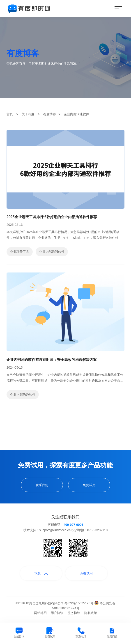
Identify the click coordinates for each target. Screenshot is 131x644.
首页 (10, 114)
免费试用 (89, 485)
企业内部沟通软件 (52, 252)
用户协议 (57, 613)
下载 (41, 573)
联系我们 (42, 485)
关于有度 (28, 114)
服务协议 (74, 613)
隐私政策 (91, 613)
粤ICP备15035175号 (79, 603)
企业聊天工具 (20, 252)
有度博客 (50, 114)
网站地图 (40, 613)
